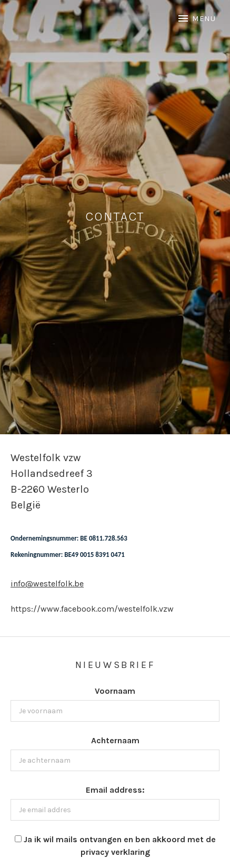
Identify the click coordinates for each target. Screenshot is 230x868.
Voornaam (115, 691)
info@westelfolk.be (47, 583)
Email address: (115, 790)
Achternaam (115, 740)
